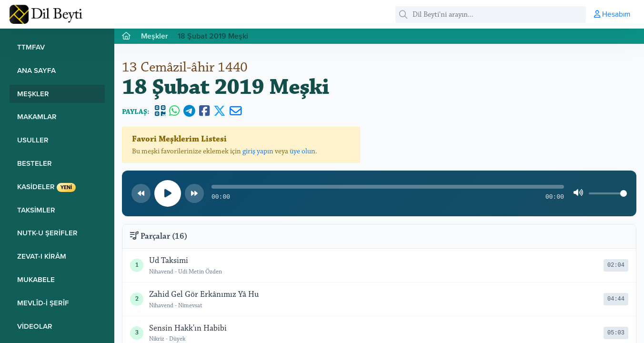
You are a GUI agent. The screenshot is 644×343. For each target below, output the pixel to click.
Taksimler (36, 210)
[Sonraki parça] (194, 193)
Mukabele (36, 279)
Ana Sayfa (36, 70)
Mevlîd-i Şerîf (43, 303)
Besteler (35, 163)
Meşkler (33, 94)
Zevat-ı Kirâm (42, 256)
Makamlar (37, 116)
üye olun (302, 151)
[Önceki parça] (141, 193)
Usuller (33, 140)
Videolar (35, 326)
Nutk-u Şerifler (47, 233)
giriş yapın (258, 151)
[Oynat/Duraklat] (168, 193)
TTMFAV (31, 47)
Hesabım (612, 14)
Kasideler (46, 187)
